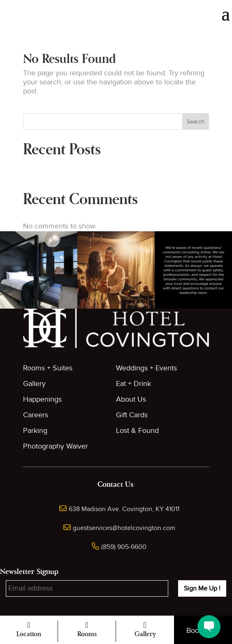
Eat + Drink (133, 384)
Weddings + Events (146, 368)
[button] (39, 270)
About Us (131, 399)
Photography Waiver (56, 446)
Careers (36, 415)
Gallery (34, 384)
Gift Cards (132, 415)
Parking (35, 431)
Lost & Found (137, 431)
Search (196, 122)
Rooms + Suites (48, 368)
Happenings (42, 399)
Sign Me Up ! (202, 588)
